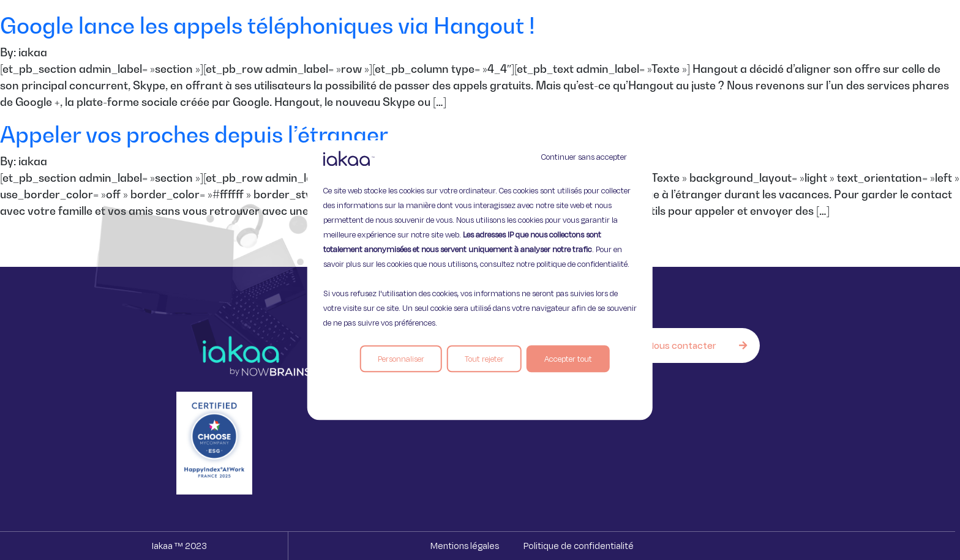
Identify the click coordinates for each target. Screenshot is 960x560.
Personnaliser (401, 359)
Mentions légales (465, 546)
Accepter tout (568, 359)
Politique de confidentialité (579, 546)
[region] (480, 280)
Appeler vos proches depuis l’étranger (194, 134)
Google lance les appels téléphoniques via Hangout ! (268, 25)
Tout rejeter (484, 359)
